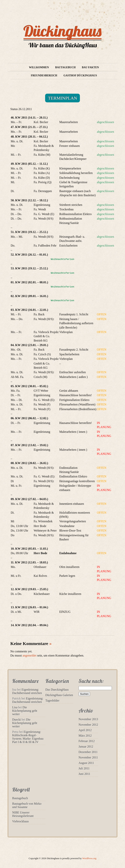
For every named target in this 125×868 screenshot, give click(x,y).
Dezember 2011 (88, 752)
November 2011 (88, 757)
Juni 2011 (84, 774)
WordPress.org (89, 858)
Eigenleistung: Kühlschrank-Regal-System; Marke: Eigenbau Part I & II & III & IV (28, 737)
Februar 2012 (87, 741)
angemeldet (30, 655)
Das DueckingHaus (57, 690)
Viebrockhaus (20, 821)
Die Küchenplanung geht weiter (25, 711)
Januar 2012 (86, 747)
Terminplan (62, 98)
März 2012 (85, 736)
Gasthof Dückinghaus (80, 75)
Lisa (15, 707)
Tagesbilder (52, 701)
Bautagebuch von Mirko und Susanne (27, 805)
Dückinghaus (62, 31)
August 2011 (86, 763)
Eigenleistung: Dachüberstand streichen (27, 691)
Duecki (17, 720)
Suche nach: (91, 681)
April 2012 (85, 730)
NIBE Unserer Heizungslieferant (23, 814)
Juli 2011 (84, 768)
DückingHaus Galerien (59, 695)
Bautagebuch (65, 67)
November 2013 (88, 719)
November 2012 (88, 725)
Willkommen (39, 67)
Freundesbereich (44, 75)
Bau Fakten (90, 67)
